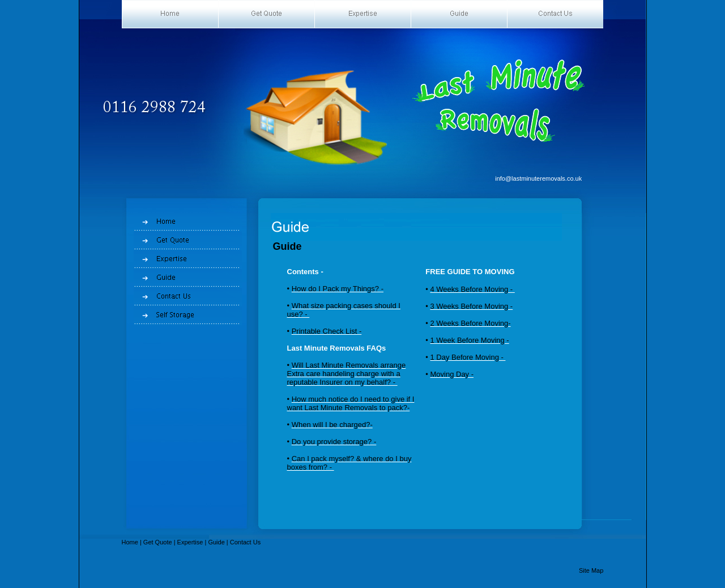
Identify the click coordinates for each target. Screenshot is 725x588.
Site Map (591, 570)
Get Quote (158, 542)
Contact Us (245, 542)
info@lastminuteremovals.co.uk (538, 178)
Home (130, 542)
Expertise (190, 542)
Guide (216, 542)
